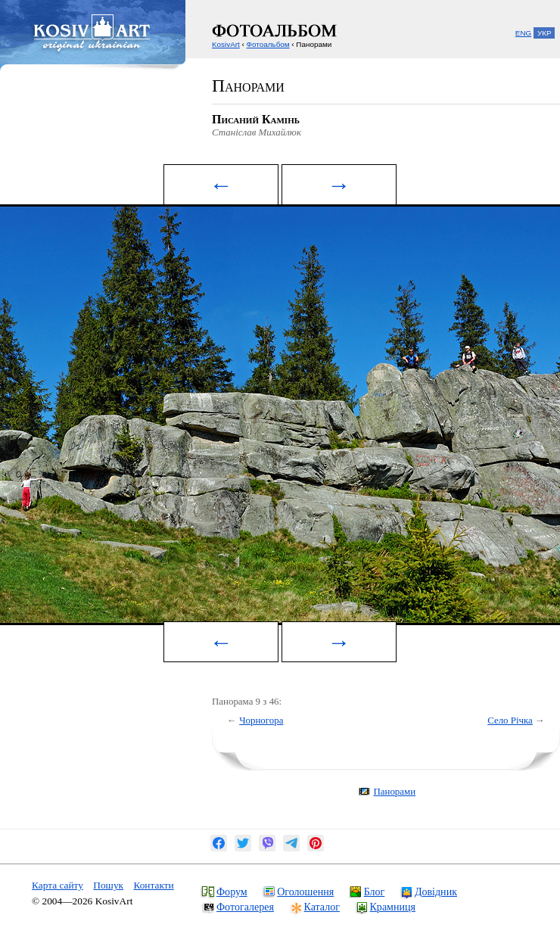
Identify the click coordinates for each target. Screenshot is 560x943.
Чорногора (261, 720)
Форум (232, 892)
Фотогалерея (245, 907)
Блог (375, 892)
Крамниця (393, 907)
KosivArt (226, 44)
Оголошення (305, 892)
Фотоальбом (268, 44)
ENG (523, 33)
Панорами (394, 791)
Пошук (108, 885)
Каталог (322, 907)
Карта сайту (58, 885)
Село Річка (510, 720)
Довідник (436, 892)
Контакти (153, 885)
